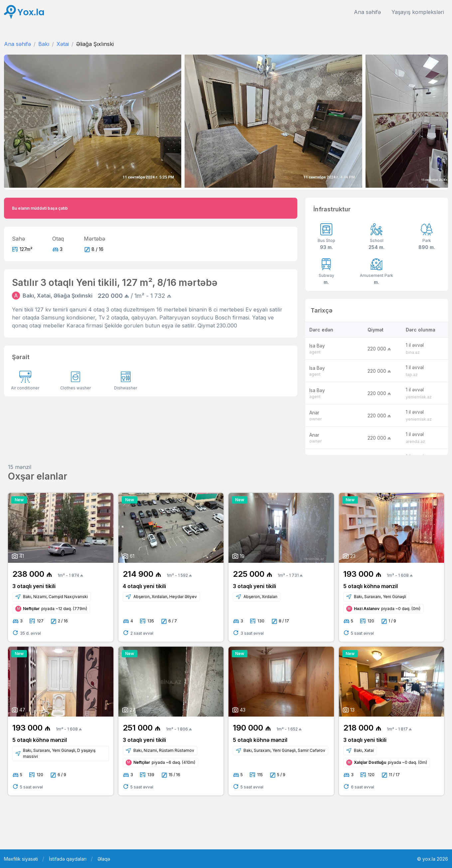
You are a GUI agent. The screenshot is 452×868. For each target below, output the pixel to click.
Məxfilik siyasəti (21, 859)
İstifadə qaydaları (68, 859)
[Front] (24, 12)
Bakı (44, 44)
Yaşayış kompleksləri (418, 12)
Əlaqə (104, 859)
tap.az (412, 375)
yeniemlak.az (419, 397)
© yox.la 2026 (433, 859)
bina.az (413, 352)
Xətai (63, 44)
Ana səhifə (367, 12)
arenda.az (415, 441)
